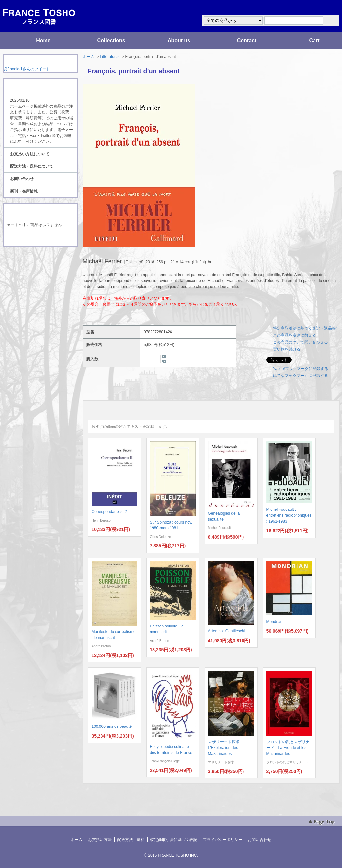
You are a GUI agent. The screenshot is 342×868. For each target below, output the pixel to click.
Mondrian (275, 622)
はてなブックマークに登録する (300, 376)
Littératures (110, 57)
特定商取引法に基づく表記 (174, 840)
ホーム (89, 57)
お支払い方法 (100, 840)
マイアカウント (320, 8)
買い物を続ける (287, 349)
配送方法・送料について (32, 166)
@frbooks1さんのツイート (27, 69)
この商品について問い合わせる (300, 342)
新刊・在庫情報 (24, 191)
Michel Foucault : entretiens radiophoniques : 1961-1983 (289, 515)
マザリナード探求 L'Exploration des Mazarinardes (226, 748)
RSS (30, 259)
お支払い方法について (30, 154)
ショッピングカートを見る (40, 238)
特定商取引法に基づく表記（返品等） (306, 328)
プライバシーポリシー (223, 840)
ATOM (34, 265)
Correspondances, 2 (109, 512)
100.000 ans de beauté (112, 726)
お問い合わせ (22, 179)
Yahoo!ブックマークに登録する (301, 369)
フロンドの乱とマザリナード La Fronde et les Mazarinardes (288, 748)
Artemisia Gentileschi (227, 631)
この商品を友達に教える (295, 335)
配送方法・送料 (131, 840)
